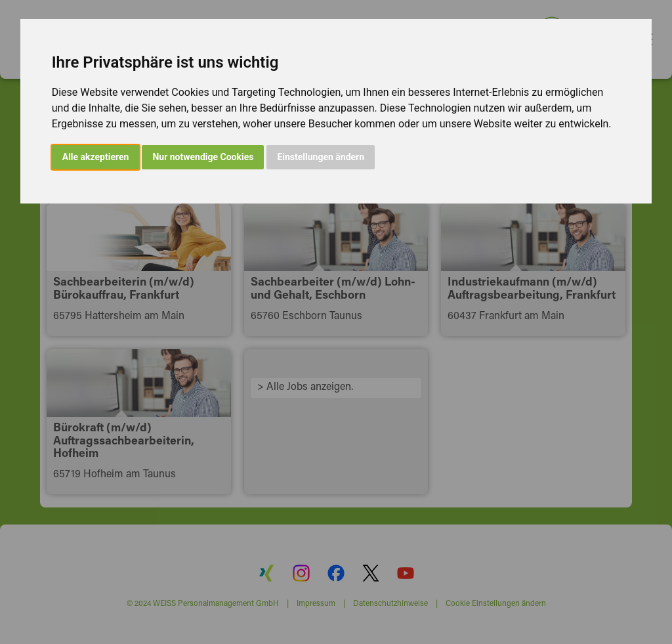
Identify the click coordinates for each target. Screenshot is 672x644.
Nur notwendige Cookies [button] (203, 157)
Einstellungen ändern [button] (321, 157)
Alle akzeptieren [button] (96, 157)
